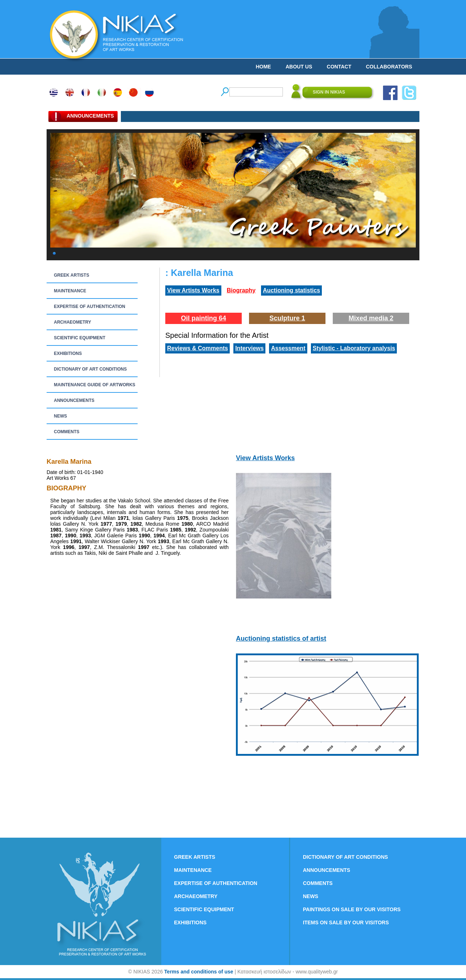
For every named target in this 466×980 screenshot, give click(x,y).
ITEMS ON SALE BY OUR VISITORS (346, 922)
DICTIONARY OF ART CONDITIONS (90, 369)
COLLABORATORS (389, 67)
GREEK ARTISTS (72, 275)
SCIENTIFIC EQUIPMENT (80, 338)
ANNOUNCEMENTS (74, 400)
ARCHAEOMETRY (72, 322)
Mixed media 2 (371, 318)
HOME (263, 67)
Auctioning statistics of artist (281, 639)
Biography (241, 290)
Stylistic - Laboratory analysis (354, 348)
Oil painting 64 (204, 318)
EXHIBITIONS (68, 353)
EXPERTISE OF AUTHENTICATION (90, 307)
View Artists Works (193, 290)
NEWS (60, 416)
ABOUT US (299, 67)
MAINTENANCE (70, 291)
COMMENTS (67, 432)
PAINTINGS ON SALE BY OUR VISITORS (352, 909)
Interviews (249, 348)
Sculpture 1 (287, 318)
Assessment (288, 348)
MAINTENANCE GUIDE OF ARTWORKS (95, 385)
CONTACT (339, 67)
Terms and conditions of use (199, 972)
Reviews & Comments (198, 348)
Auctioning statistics (291, 290)
